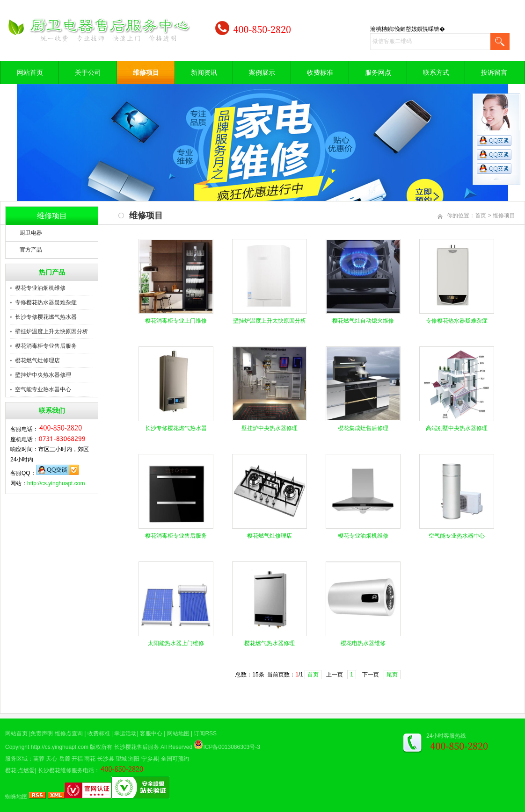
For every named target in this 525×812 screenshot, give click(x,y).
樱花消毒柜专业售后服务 (46, 346)
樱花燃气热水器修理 (270, 643)
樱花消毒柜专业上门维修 (176, 321)
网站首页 (30, 72)
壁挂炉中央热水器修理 (43, 375)
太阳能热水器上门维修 (176, 643)
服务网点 (378, 72)
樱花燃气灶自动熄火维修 (363, 321)
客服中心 (151, 733)
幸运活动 (125, 733)
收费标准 (320, 72)
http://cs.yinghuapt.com (56, 483)
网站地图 (178, 733)
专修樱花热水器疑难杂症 (46, 302)
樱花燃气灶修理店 (37, 360)
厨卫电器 (31, 233)
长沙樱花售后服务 (137, 747)
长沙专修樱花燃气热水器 (46, 317)
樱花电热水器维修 (363, 643)
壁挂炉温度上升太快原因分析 (51, 331)
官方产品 (31, 250)
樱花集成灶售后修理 (363, 428)
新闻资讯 (204, 72)
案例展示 (262, 72)
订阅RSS (205, 733)
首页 (481, 216)
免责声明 (42, 733)
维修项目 (146, 72)
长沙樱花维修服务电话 (66, 770)
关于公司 (88, 72)
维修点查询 (69, 733)
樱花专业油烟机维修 (40, 288)
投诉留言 (494, 72)
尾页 (392, 675)
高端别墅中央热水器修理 (457, 428)
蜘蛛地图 (16, 797)
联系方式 (436, 72)
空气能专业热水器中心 (43, 389)
